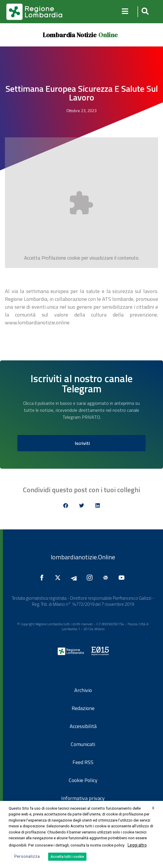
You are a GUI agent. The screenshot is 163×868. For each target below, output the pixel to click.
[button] (144, 12)
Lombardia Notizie (70, 35)
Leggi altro (137, 845)
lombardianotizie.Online (83, 557)
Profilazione (54, 258)
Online (108, 35)
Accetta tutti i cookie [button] (67, 857)
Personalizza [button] (27, 856)
